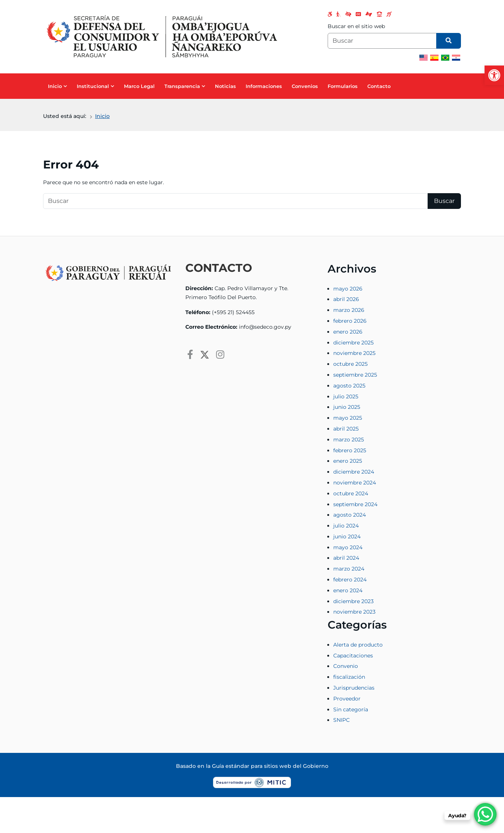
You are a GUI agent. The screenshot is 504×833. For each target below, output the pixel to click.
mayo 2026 (348, 289)
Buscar (444, 201)
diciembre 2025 (353, 343)
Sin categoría (351, 709)
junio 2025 (347, 407)
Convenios (305, 86)
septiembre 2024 (355, 504)
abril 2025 (346, 429)
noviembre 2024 (355, 483)
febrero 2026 (350, 321)
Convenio (346, 666)
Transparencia (182, 86)
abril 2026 (346, 299)
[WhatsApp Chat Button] (485, 814)
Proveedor (347, 699)
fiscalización (349, 677)
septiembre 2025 (355, 375)
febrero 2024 (350, 580)
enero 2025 (348, 461)
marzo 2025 (349, 440)
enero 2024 (348, 590)
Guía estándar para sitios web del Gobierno (270, 766)
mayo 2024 (348, 547)
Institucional (93, 86)
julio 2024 (346, 526)
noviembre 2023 (354, 612)
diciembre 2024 (354, 472)
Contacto (379, 86)
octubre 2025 (350, 364)
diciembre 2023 (353, 601)
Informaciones (264, 86)
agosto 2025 (349, 386)
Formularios (343, 86)
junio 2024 (347, 536)
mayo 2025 (348, 418)
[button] (494, 75)
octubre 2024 (351, 493)
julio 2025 (346, 396)
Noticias (225, 86)
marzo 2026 (349, 310)
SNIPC (341, 720)
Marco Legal (139, 86)
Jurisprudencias (354, 688)
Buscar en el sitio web (356, 26)
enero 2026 (348, 332)
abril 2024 (346, 558)
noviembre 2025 (354, 353)
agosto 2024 (350, 515)
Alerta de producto (358, 645)
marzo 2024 (349, 569)
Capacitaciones (353, 656)
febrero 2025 (350, 450)
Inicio (55, 86)
